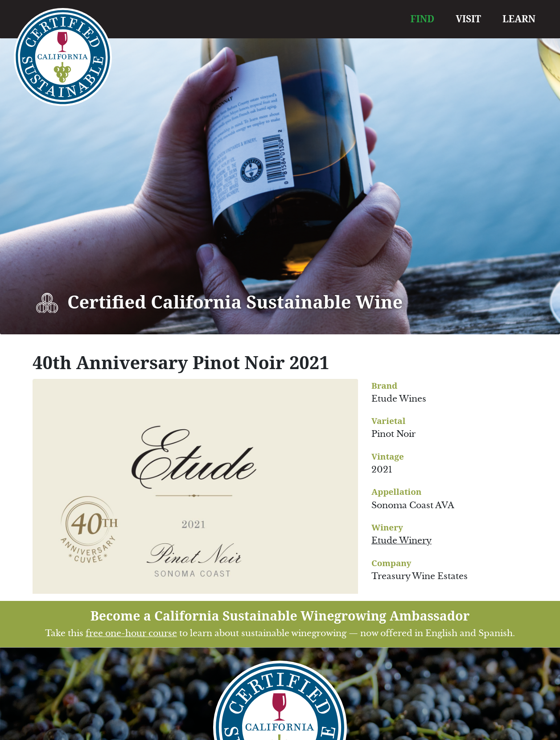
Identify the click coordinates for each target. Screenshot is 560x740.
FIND (423, 19)
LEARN (519, 19)
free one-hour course (131, 633)
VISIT (468, 19)
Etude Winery (401, 541)
